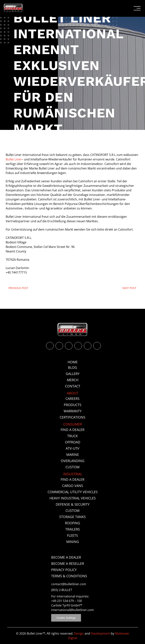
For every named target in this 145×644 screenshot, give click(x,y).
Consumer (73, 424)
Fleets (72, 535)
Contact (73, 386)
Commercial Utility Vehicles (73, 492)
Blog (72, 367)
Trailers (73, 529)
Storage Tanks (72, 517)
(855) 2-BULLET (62, 590)
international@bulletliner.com (72, 610)
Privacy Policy (64, 570)
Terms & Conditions (69, 576)
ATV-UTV (72, 448)
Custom (72, 467)
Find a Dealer (72, 430)
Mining (73, 542)
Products (73, 405)
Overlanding (73, 461)
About (72, 393)
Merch (73, 380)
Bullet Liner (14, 159)
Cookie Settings (66, 618)
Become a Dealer (66, 557)
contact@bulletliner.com (69, 584)
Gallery (73, 374)
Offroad (73, 442)
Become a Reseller (68, 563)
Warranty (73, 411)
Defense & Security (73, 504)
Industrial (73, 474)
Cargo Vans (73, 486)
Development (100, 633)
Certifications (72, 417)
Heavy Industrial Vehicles (73, 498)
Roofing (72, 523)
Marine (73, 455)
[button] (137, 8)
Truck (72, 436)
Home (73, 362)
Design (79, 633)
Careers (72, 399)
